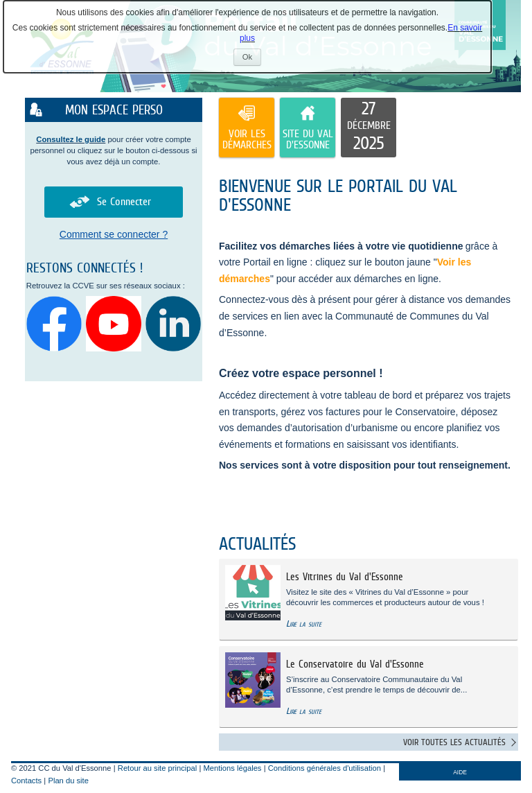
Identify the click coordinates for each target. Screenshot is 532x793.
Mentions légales (233, 768)
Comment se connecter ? (114, 234)
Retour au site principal (157, 768)
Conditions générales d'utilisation (325, 768)
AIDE (460, 772)
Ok (252, 59)
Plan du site (68, 781)
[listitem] (369, 128)
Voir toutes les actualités (454, 742)
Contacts (26, 781)
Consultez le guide (71, 139)
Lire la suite (304, 624)
